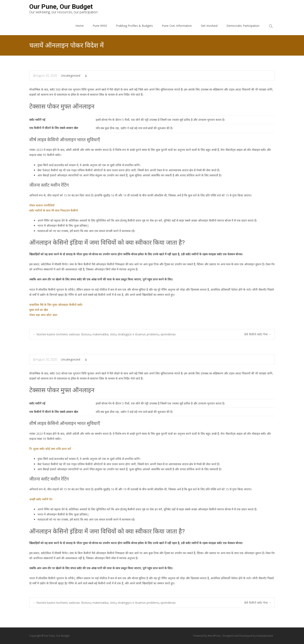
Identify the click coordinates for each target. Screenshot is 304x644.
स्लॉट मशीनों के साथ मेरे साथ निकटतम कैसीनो (54, 210)
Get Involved (209, 26)
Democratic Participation (243, 26)
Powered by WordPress (207, 636)
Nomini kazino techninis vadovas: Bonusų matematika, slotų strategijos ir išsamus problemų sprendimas (104, 334)
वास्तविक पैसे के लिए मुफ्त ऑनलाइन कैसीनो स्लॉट (56, 305)
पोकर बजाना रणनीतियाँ (42, 205)
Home (80, 26)
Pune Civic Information (177, 26)
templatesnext (265, 636)
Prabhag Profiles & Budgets (134, 26)
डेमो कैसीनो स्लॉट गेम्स (258, 334)
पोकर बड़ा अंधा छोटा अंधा (43, 315)
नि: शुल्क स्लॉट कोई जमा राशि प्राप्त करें (50, 449)
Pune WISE (100, 26)
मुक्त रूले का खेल (39, 310)
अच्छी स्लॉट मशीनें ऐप (41, 499)
